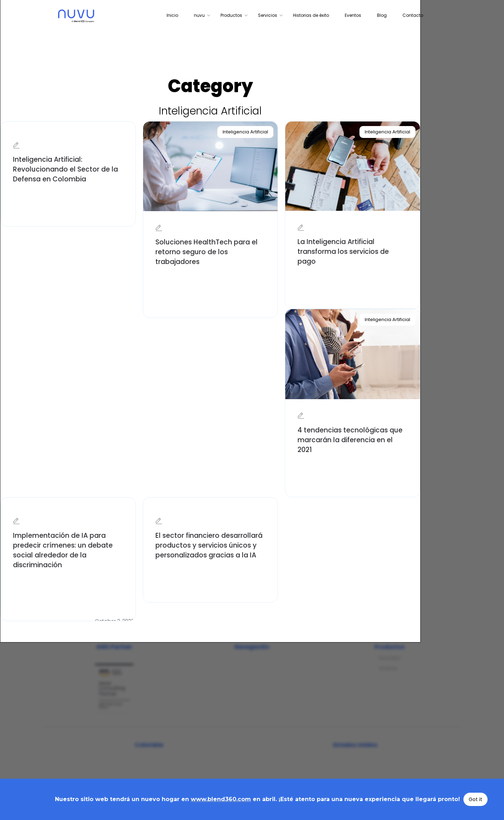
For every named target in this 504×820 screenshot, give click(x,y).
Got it (475, 799)
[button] (200, 15)
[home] (94, 16)
